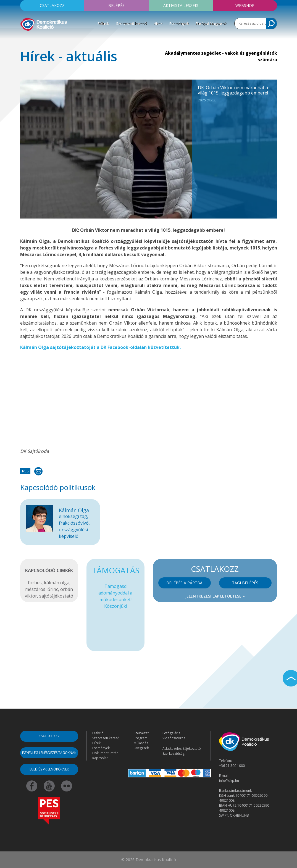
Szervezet (141, 733)
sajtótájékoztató (56, 596)
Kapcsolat (100, 758)
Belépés (116, 5)
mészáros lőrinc (42, 589)
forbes (35, 583)
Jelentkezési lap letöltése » (215, 596)
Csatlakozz (52, 5)
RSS (25, 471)
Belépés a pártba (184, 583)
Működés (141, 743)
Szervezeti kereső (131, 23)
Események (179, 23)
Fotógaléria (171, 733)
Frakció (98, 733)
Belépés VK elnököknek (49, 769)
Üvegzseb (141, 748)
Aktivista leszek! (181, 5)
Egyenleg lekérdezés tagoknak (49, 753)
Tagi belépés (245, 583)
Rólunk (103, 23)
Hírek (158, 23)
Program (141, 738)
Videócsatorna (174, 738)
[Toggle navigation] (24, 40)
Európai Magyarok (211, 23)
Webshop (245, 5)
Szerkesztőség (174, 753)
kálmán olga (57, 583)
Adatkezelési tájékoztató (182, 749)
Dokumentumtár (105, 753)
